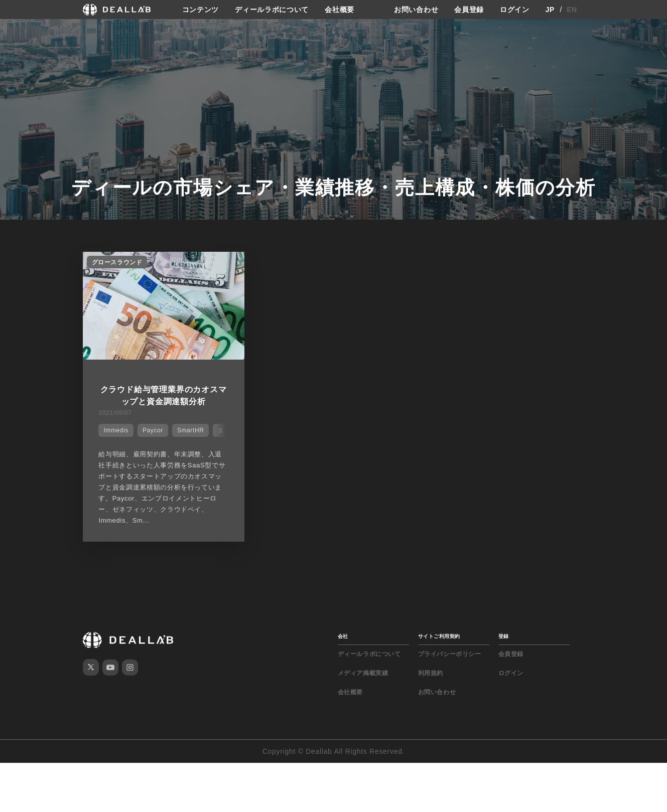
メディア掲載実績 (363, 673)
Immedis (116, 430)
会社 (343, 636)
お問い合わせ (416, 10)
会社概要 (340, 10)
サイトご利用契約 (439, 636)
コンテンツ (201, 10)
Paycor (153, 430)
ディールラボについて (272, 10)
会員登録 (469, 10)
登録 (504, 636)
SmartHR (191, 430)
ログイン (515, 10)
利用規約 (431, 673)
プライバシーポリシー (450, 654)
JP (550, 10)
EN (572, 10)
